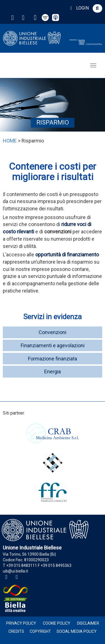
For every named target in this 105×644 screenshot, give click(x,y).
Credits (16, 631)
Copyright (40, 631)
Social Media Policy (77, 631)
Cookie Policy (57, 623)
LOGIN (79, 8)
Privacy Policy (21, 623)
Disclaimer (88, 623)
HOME (10, 141)
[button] (97, 8)
